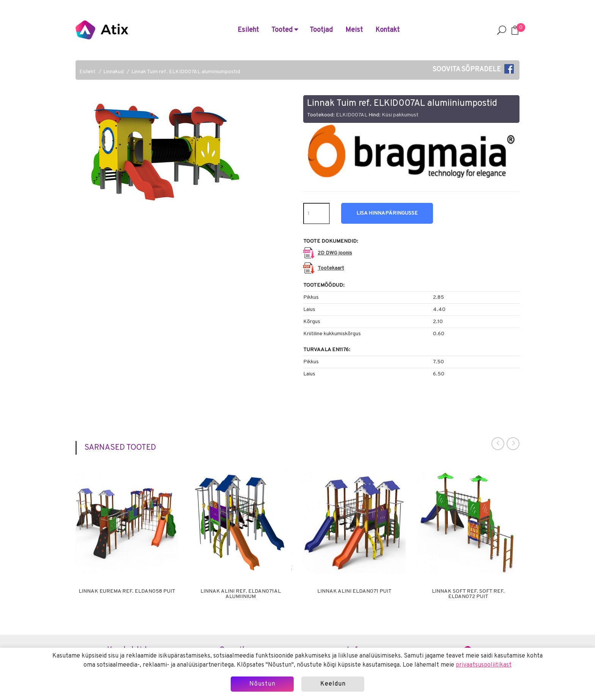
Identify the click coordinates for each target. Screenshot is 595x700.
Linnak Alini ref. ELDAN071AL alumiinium (241, 594)
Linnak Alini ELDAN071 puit (354, 592)
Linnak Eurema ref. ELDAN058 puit (127, 592)
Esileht (248, 30)
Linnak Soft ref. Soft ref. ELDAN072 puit (468, 594)
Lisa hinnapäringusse (387, 213)
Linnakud (113, 72)
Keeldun (333, 684)
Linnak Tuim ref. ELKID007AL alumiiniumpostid (186, 72)
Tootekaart (331, 268)
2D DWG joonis (335, 253)
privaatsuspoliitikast (484, 665)
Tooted (285, 30)
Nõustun (262, 684)
